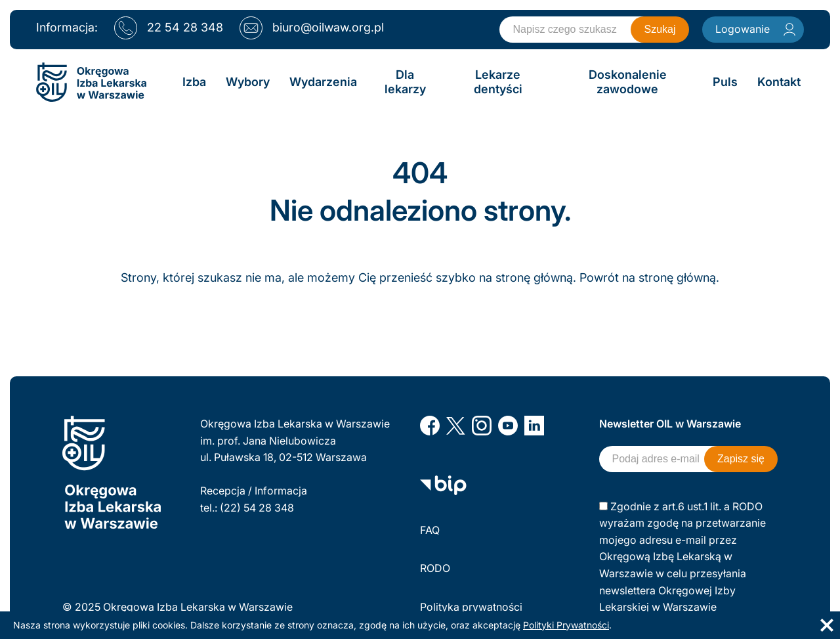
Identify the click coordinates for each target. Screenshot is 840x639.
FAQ (430, 530)
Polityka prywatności (471, 607)
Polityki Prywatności (566, 625)
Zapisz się (741, 459)
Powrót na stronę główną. (649, 277)
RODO (435, 568)
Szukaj (660, 29)
